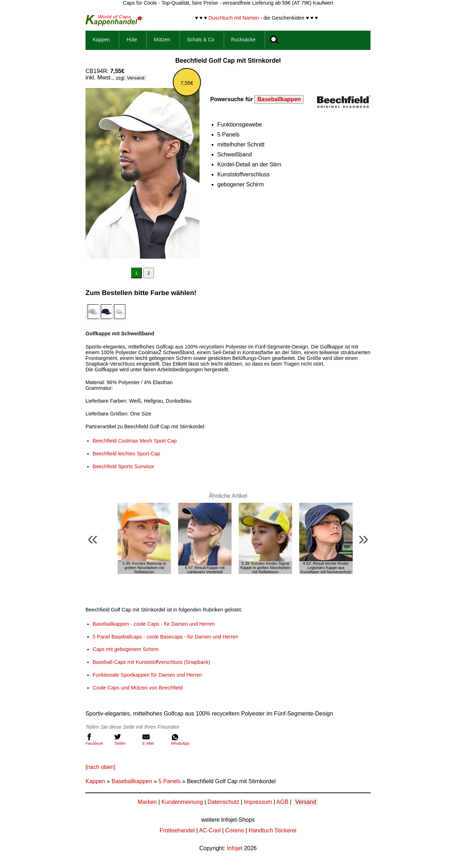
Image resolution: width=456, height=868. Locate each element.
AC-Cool (210, 830)
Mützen (162, 40)
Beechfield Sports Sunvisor (123, 466)
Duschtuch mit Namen (234, 18)
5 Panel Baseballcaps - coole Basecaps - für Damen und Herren (165, 637)
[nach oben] (100, 767)
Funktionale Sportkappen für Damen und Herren (147, 675)
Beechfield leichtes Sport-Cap (126, 454)
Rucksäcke (243, 40)
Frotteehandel (177, 830)
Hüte (132, 40)
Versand (306, 802)
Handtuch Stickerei (273, 830)
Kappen (101, 40)
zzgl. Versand (130, 78)
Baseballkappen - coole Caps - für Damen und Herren (154, 624)
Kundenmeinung (182, 802)
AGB (283, 802)
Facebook (98, 739)
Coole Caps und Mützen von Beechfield (138, 688)
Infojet (235, 848)
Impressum (258, 802)
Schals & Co (201, 40)
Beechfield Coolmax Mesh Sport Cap (135, 441)
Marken (147, 802)
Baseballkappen (279, 99)
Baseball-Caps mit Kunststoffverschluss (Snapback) (151, 662)
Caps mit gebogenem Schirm (126, 649)
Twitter (126, 739)
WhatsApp (183, 739)
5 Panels (170, 781)
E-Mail (155, 739)
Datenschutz (224, 802)
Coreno (234, 830)
